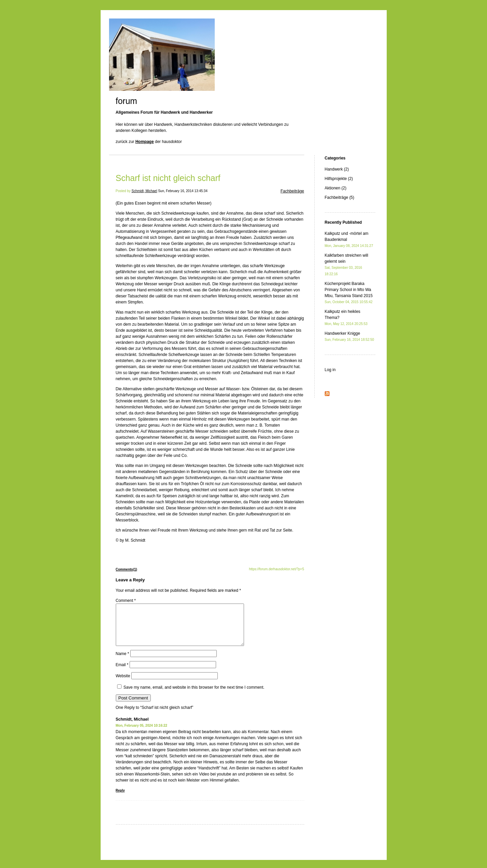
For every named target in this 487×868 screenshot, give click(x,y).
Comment (126, 601)
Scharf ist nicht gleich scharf (168, 178)
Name (123, 662)
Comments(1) (127, 569)
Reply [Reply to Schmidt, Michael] (120, 799)
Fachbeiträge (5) (340, 197)
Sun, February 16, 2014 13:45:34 (183, 191)
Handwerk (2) (337, 169)
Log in (330, 370)
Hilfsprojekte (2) (339, 179)
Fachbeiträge (292, 191)
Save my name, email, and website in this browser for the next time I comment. (194, 695)
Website (123, 684)
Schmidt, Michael (144, 191)
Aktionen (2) (336, 188)
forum (127, 101)
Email (122, 673)
